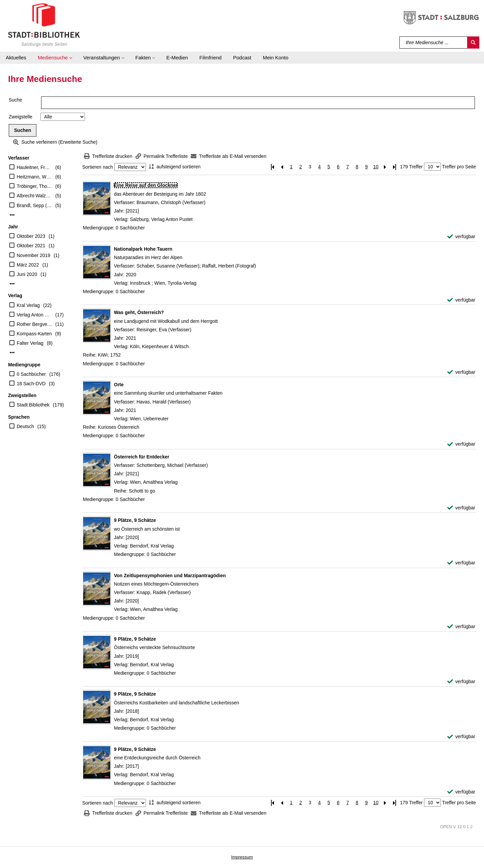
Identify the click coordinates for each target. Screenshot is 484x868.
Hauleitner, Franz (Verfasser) (35, 167)
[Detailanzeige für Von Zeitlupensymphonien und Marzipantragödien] (170, 576)
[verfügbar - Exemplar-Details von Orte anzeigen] (461, 444)
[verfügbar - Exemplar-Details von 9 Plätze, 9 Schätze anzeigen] (461, 563)
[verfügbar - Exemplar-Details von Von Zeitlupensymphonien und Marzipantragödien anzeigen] (461, 627)
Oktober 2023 (31, 236)
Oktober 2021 (31, 246)
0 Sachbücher (31, 374)
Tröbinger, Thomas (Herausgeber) (35, 186)
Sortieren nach (98, 167)
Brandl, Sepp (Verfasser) (35, 205)
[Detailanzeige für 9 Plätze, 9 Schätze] (135, 520)
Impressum (242, 857)
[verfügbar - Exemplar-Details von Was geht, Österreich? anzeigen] (461, 372)
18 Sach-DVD (31, 384)
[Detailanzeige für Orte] (119, 385)
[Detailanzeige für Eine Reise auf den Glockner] (146, 185)
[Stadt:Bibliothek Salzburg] (44, 25)
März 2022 (28, 265)
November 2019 (34, 255)
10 (376, 167)
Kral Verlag (28, 305)
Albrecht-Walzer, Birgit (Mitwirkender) (35, 196)
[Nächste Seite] (385, 167)
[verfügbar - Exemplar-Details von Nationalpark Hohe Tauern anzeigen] (461, 300)
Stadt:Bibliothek (33, 405)
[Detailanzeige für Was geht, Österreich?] (139, 312)
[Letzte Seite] (395, 167)
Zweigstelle (21, 117)
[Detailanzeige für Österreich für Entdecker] (142, 457)
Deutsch (25, 426)
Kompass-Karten (34, 334)
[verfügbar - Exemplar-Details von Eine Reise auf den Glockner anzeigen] (461, 237)
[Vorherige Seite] (282, 167)
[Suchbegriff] (434, 43)
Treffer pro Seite (459, 167)
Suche (16, 100)
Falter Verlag (30, 343)
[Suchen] (473, 43)
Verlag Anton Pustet (35, 315)
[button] (55, 58)
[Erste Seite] (272, 167)
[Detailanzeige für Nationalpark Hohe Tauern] (143, 249)
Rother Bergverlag (35, 324)
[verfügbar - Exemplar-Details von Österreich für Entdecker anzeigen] (461, 508)
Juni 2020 (27, 274)
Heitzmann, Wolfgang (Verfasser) (35, 177)
